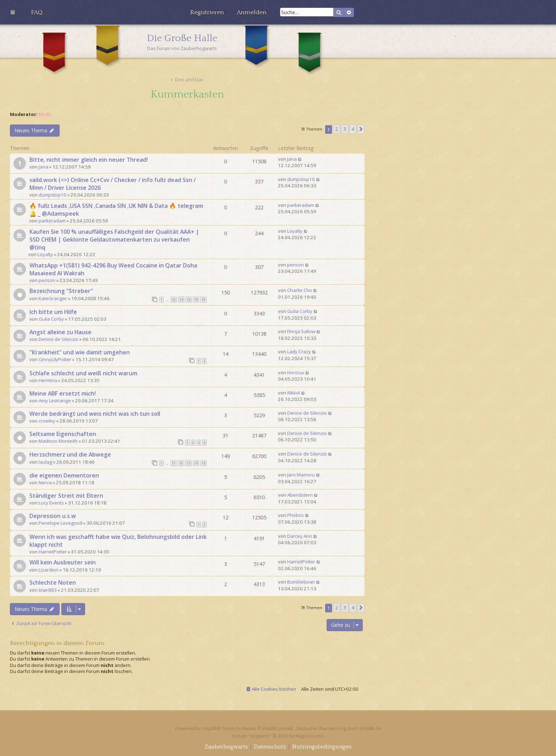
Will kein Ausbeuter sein (63, 562)
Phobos (296, 515)
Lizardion (49, 570)
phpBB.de (371, 728)
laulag (45, 462)
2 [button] (337, 129)
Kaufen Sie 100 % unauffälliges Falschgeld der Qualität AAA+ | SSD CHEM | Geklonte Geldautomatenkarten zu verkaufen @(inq (114, 239)
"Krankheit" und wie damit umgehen (80, 352)
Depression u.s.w (53, 516)
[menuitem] (37, 12)
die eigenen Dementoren (64, 475)
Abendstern (300, 495)
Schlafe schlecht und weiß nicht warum (83, 373)
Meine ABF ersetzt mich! (63, 393)
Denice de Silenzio (59, 339)
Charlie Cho (300, 290)
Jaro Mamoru (301, 475)
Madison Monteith (58, 441)
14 (189, 300)
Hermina (48, 380)
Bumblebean (301, 582)
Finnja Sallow (301, 331)
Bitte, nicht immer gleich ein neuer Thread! (89, 160)
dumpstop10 (52, 195)
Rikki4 (294, 393)
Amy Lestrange (55, 401)
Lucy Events (51, 503)
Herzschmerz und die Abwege (70, 454)
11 (174, 463)
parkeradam (52, 221)
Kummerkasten (187, 95)
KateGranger (53, 298)
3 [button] (345, 129)
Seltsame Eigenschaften (63, 434)
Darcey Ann (300, 536)
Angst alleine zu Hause (60, 332)
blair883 (48, 590)
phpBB (209, 728)
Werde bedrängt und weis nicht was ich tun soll (95, 414)
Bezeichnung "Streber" (61, 291)
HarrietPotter (53, 552)
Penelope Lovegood (60, 523)
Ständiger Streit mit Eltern (66, 496)
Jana (43, 167)
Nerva (45, 482)
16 (204, 300)
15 (196, 300)
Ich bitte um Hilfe (53, 312)
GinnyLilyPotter (55, 359)
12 (174, 300)
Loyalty (45, 254)
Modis (45, 114)
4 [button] (353, 129)
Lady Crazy (299, 352)
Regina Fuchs (310, 736)
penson (47, 280)
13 (181, 300)
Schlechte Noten (53, 583)
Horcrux (296, 373)
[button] (361, 129)
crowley (47, 421)
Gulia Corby (51, 319)
